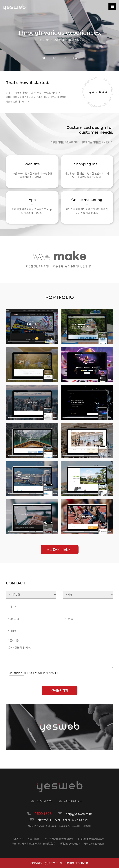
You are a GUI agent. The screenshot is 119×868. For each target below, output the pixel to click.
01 (43, 58)
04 (75, 58)
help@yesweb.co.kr (79, 814)
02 (54, 58)
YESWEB (54, 863)
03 (64, 58)
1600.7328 (43, 813)
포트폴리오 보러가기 (60, 550)
